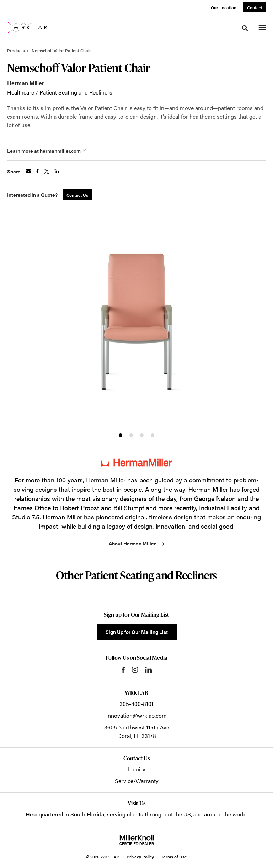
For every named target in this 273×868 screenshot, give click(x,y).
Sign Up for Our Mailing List (137, 632)
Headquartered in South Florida (65, 814)
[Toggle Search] (245, 28)
